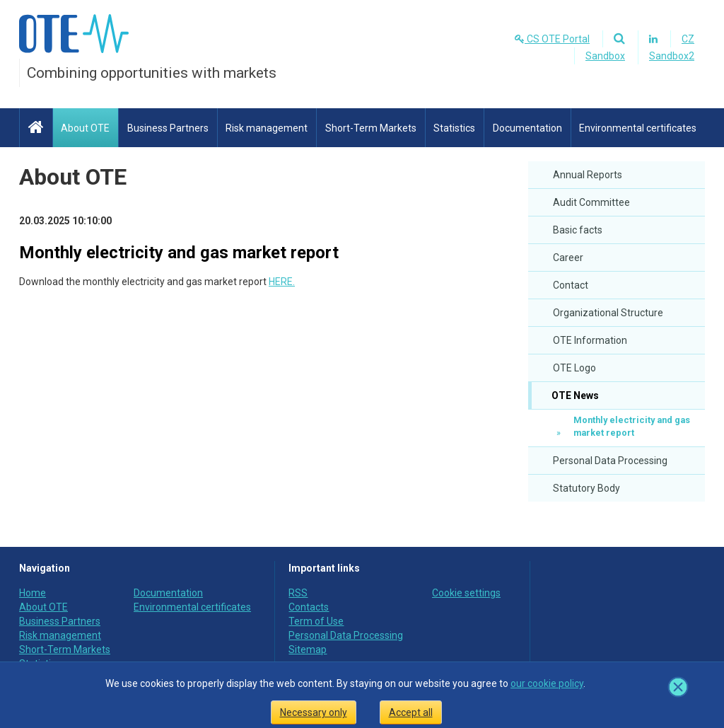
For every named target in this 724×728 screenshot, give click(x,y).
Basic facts (578, 230)
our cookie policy (547, 683)
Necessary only (314, 712)
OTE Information (590, 340)
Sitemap (308, 649)
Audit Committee (591, 202)
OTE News (574, 395)
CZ (688, 39)
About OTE (73, 177)
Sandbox (605, 56)
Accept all (411, 712)
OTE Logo (574, 368)
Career (568, 258)
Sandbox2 (672, 56)
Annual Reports (588, 175)
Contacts (309, 607)
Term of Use (316, 621)
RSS (298, 593)
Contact (571, 285)
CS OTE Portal (552, 39)
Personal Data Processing (610, 461)
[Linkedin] (653, 39)
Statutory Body (586, 488)
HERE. (282, 282)
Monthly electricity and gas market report (632, 426)
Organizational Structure (608, 313)
